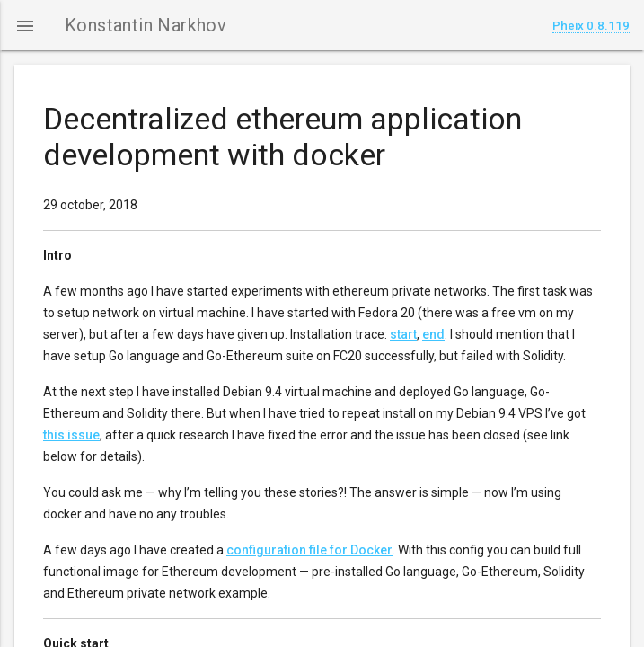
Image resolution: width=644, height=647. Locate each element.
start (403, 334)
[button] (25, 25)
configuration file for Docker (309, 550)
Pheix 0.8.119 (591, 26)
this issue (71, 435)
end (433, 334)
